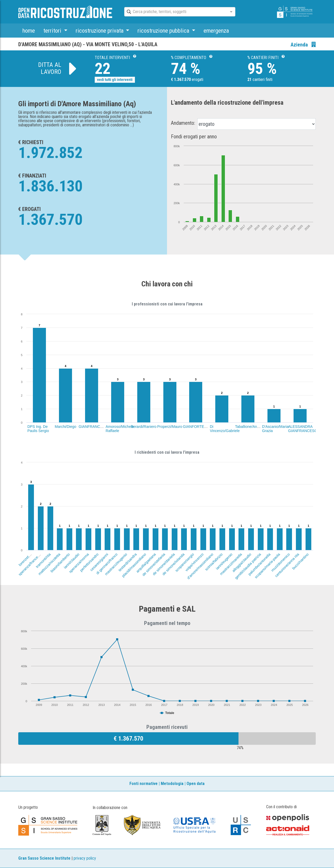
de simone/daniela (164, 564)
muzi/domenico (280, 562)
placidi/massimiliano (134, 565)
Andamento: (183, 123)
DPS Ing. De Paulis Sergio (38, 429)
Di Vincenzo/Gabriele (225, 429)
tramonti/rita (43, 560)
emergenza (216, 31)
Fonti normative (144, 784)
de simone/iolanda (173, 564)
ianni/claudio (71, 561)
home (29, 31)
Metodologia (172, 784)
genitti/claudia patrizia (248, 566)
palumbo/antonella (259, 564)
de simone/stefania (154, 564)
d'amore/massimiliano (200, 566)
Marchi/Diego (65, 427)
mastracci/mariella (231, 564)
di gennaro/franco (107, 564)
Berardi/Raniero (144, 427)
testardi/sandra (127, 562)
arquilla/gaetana (146, 563)
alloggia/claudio (242, 563)
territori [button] (53, 31)
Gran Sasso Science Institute (44, 858)
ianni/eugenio (224, 561)
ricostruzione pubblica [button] (164, 31)
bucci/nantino (300, 561)
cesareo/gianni (99, 562)
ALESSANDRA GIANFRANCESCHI (304, 429)
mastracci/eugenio (116, 564)
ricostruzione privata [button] (100, 31)
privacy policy (85, 858)
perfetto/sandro (89, 562)
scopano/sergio (184, 562)
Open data (196, 784)
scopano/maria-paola (267, 566)
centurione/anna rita (287, 565)
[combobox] (175, 12)
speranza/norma (79, 563)
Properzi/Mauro (170, 427)
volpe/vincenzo (194, 562)
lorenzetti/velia (27, 557)
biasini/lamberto (60, 563)
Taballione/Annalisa (251, 427)
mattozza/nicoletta (49, 564)
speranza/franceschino (32, 562)
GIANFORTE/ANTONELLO (205, 427)
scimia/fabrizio (214, 562)
